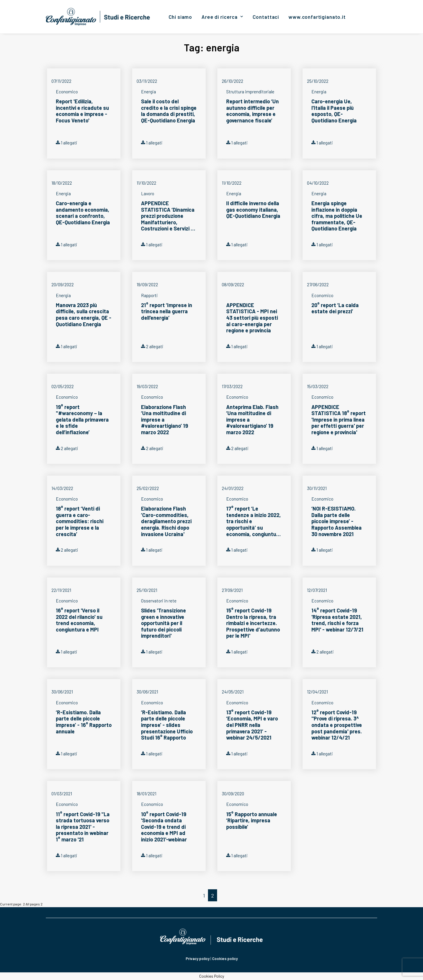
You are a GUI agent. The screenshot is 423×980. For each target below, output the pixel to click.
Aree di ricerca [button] (222, 17)
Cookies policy (225, 959)
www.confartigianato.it (317, 17)
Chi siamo (181, 17)
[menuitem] (181, 17)
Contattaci (266, 17)
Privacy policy (198, 959)
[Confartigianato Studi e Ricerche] (98, 17)
